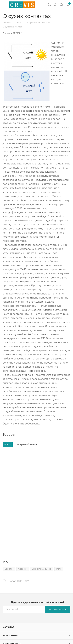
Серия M (9, 569)
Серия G (22, 569)
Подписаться (58, 609)
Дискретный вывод (41, 569)
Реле (59, 569)
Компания (10, 635)
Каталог (8, 627)
